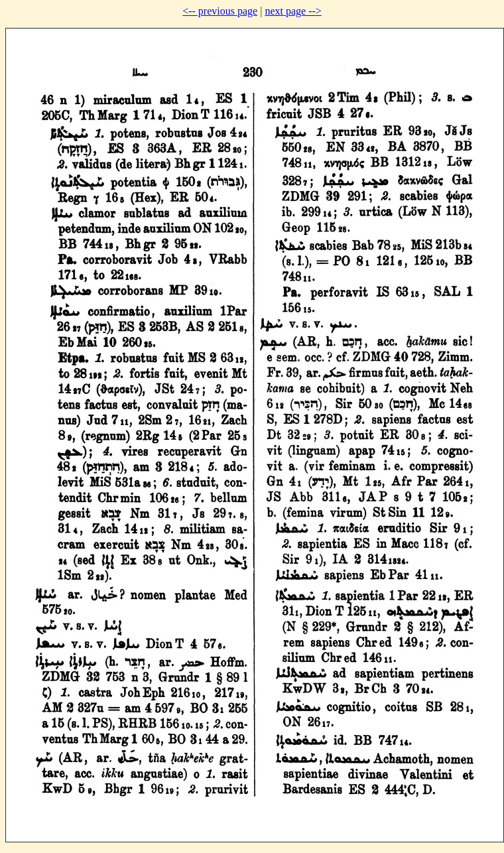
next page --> (293, 11)
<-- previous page (220, 11)
